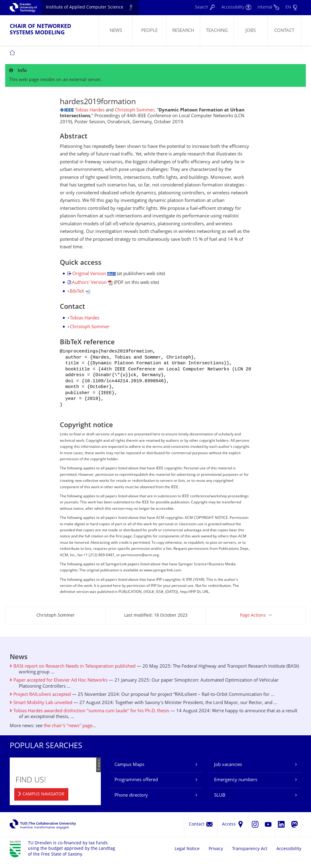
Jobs (251, 31)
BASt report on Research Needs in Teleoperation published (73, 673)
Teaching (217, 31)
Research (183, 31)
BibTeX (80, 292)
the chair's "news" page (68, 733)
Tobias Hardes (90, 110)
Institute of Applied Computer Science (85, 7)
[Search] (205, 8)
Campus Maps (129, 772)
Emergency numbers (236, 787)
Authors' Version (92, 283)
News (116, 31)
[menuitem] (116, 30)
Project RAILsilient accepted (40, 701)
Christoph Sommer (135, 110)
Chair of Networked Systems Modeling (40, 30)
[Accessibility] (236, 8)
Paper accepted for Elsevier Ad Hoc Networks (59, 687)
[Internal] (268, 8)
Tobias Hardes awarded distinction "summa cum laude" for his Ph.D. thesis (89, 718)
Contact (284, 31)
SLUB (220, 802)
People (149, 31)
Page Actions (253, 622)
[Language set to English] (292, 8)
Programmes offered (136, 787)
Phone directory (131, 802)
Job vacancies (228, 772)
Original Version (94, 274)
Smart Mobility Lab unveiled (41, 710)
